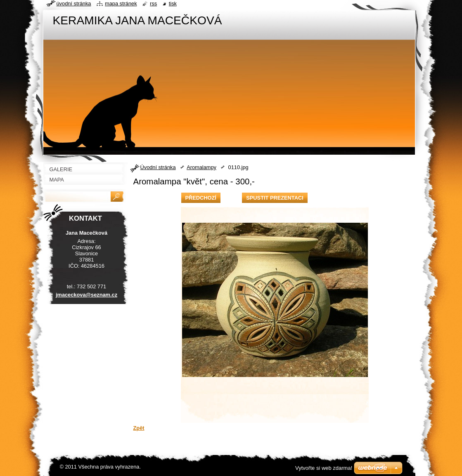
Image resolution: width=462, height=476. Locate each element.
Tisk (173, 4)
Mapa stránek (121, 4)
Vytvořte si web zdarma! (324, 468)
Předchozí (201, 198)
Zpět (139, 428)
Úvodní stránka (158, 167)
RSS (153, 4)
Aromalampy (201, 167)
